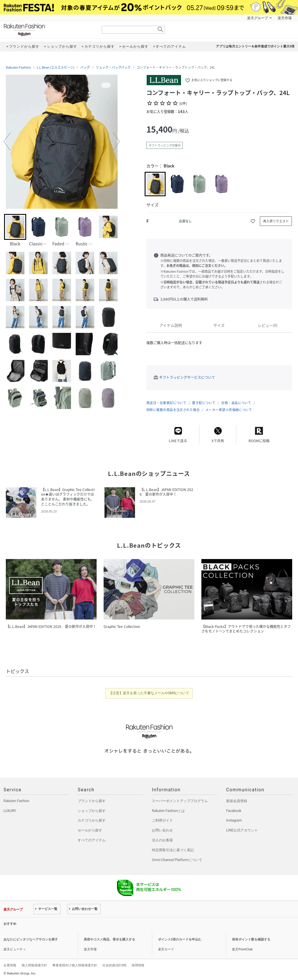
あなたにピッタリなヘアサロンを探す (31, 939)
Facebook (234, 811)
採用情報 (138, 965)
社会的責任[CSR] (114, 965)
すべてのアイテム (92, 840)
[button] (7, 142)
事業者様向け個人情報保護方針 (75, 965)
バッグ (85, 67)
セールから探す (90, 830)
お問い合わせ (162, 830)
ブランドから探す (92, 801)
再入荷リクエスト (276, 221)
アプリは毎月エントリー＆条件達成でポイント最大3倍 (255, 46)
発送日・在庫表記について (166, 403)
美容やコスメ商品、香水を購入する (109, 939)
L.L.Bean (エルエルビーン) (56, 67)
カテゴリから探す (92, 820)
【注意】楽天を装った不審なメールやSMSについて (149, 693)
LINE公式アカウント (242, 830)
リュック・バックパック (113, 67)
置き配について (204, 403)
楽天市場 (285, 18)
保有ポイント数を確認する (251, 939)
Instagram (234, 820)
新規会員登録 (237, 801)
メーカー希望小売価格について (229, 410)
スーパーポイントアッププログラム (180, 801)
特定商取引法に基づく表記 (173, 850)
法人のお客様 (162, 840)
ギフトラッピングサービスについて (187, 377)
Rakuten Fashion (49, 30)
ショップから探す (92, 811)
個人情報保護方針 (34, 965)
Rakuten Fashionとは (168, 811)
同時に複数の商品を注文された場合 (173, 410)
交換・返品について (236, 403)
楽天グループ (258, 18)
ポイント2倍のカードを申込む (180, 939)
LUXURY (10, 811)
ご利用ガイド (162, 820)
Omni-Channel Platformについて (177, 860)
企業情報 (10, 965)
